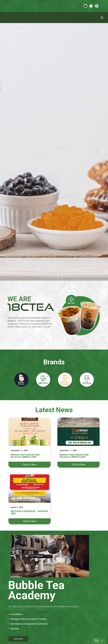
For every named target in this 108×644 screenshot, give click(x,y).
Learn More (18, 639)
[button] (6, 152)
